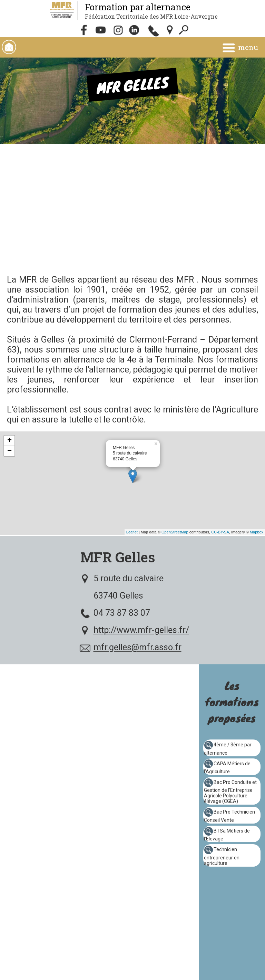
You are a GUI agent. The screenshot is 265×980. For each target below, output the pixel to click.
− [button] (9, 451)
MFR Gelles (118, 557)
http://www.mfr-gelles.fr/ (141, 630)
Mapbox (257, 532)
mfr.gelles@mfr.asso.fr (138, 647)
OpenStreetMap (175, 532)
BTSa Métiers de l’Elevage (227, 835)
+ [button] (9, 441)
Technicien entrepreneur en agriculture (222, 856)
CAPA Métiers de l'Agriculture (227, 767)
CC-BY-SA (220, 532)
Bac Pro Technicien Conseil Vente (229, 816)
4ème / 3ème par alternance (228, 749)
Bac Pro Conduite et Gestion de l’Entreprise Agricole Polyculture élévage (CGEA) (230, 792)
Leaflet (132, 532)
